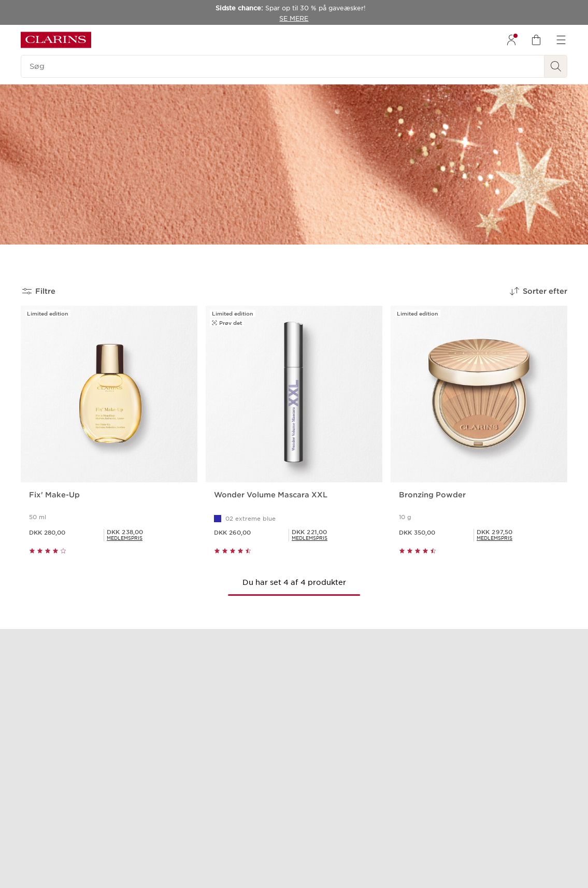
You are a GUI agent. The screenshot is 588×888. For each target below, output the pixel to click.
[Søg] (283, 66)
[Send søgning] (556, 66)
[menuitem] (511, 40)
